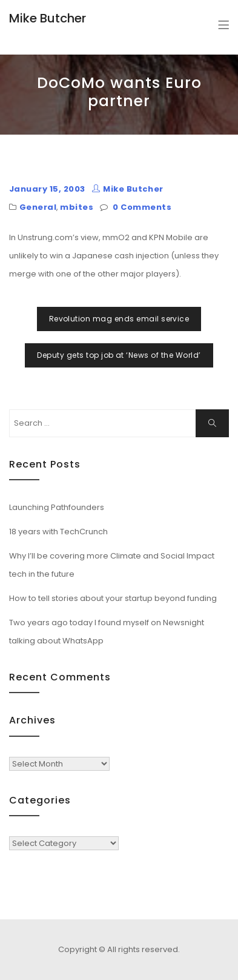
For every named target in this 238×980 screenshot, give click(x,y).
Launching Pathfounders (57, 507)
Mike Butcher (48, 18)
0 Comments (142, 207)
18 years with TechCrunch (58, 532)
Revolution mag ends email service (119, 319)
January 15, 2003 (47, 189)
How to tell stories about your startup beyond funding (113, 598)
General (38, 207)
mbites (77, 207)
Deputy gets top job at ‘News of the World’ (119, 355)
